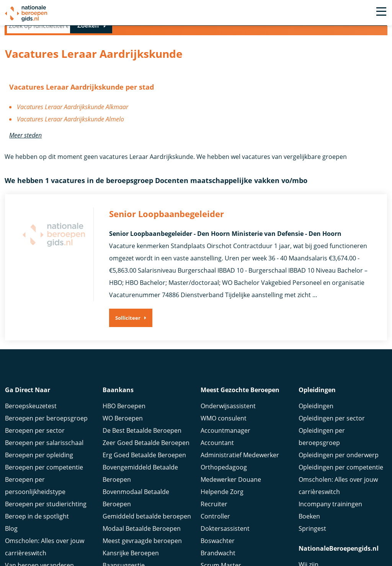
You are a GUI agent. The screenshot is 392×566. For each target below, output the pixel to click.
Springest (312, 537)
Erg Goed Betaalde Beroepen (144, 463)
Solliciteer (128, 318)
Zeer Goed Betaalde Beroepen (146, 451)
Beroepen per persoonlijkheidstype (35, 494)
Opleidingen (316, 414)
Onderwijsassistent (228, 414)
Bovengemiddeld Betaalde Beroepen (140, 481)
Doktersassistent (225, 537)
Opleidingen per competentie (341, 475)
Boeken (309, 524)
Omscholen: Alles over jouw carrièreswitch (338, 494)
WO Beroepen (123, 426)
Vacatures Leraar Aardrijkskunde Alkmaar (73, 107)
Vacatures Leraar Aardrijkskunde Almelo (70, 119)
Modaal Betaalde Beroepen (142, 537)
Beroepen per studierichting (46, 512)
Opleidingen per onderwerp (339, 463)
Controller (215, 524)
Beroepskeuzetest (31, 414)
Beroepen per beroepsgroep (46, 426)
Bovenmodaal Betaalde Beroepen (136, 506)
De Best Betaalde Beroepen (142, 438)
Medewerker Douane (231, 487)
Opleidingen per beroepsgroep (322, 445)
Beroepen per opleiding (39, 463)
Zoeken (88, 25)
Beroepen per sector (35, 438)
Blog (11, 537)
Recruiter (214, 512)
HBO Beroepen (124, 414)
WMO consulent (224, 426)
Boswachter (218, 549)
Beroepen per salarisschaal (44, 451)
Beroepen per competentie (44, 475)
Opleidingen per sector (332, 426)
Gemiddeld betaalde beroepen (147, 524)
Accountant (217, 451)
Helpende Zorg (222, 500)
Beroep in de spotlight (37, 524)
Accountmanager (225, 438)
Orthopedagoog (224, 475)
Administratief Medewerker (240, 463)
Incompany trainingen (330, 512)
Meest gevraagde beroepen (142, 549)
